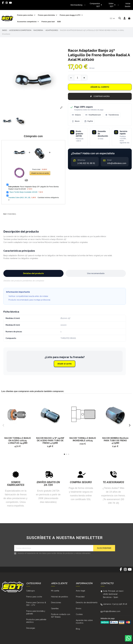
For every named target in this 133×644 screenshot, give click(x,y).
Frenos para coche (34, 597)
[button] (64, 454)
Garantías (55, 608)
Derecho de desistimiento (87, 603)
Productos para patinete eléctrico (36, 621)
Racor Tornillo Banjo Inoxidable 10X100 (23, 192)
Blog (78, 629)
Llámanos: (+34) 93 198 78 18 (115, 604)
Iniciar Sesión (128, 5)
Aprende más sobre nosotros (84, 622)
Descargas (31, 628)
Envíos (79, 608)
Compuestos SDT (96, 5)
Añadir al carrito (100, 87)
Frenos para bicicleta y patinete (36, 612)
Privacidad (80, 597)
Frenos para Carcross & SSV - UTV (36, 604)
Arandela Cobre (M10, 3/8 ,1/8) (19, 198)
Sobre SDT (112, 5)
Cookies (79, 614)
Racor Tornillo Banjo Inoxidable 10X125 (83, 439)
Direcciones (56, 603)
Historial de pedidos (60, 597)
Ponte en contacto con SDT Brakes (61, 616)
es (112, 18)
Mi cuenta (55, 591)
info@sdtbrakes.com (112, 611)
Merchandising (76, 5)
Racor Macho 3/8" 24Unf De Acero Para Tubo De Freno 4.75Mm (50, 441)
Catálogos (31, 591)
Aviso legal (80, 591)
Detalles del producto (33, 273)
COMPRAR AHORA (100, 96)
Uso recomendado (96, 273)
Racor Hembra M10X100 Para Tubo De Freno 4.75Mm (115, 441)
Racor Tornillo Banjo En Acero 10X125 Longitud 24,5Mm (18, 441)
